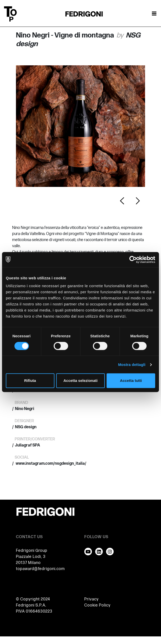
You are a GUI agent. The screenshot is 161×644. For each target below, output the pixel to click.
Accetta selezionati (80, 380)
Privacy (92, 599)
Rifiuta (30, 380)
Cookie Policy (97, 605)
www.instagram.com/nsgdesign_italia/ (51, 464)
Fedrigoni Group (32, 551)
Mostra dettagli (132, 365)
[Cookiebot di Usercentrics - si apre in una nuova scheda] (133, 260)
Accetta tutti (131, 380)
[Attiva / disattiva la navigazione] (154, 14)
